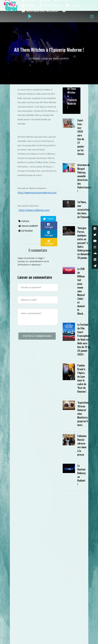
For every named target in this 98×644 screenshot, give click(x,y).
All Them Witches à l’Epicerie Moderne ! (72, 98)
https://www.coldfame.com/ (34, 210)
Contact (74, 5)
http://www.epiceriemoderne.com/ (37, 193)
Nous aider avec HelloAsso (40, 11)
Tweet (48, 219)
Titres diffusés (51, 5)
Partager (49, 226)
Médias (28, 5)
